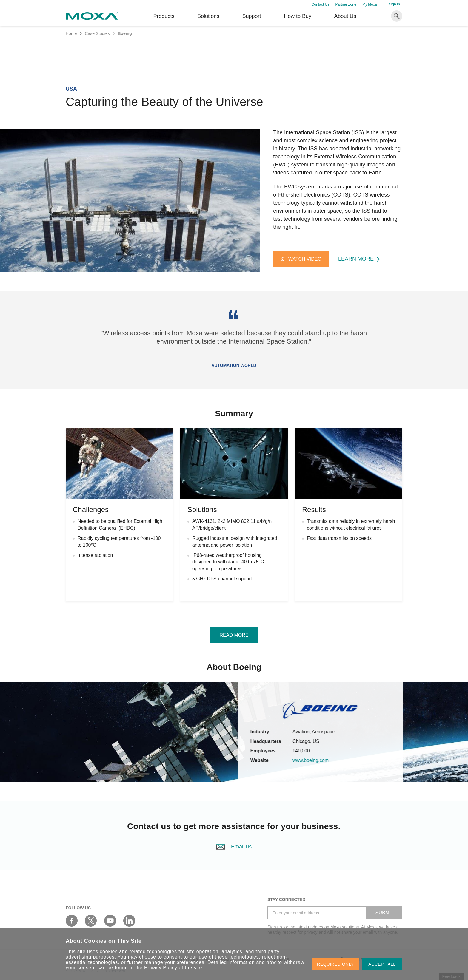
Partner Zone (346, 4)
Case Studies (97, 33)
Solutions (208, 16)
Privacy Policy (161, 968)
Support (251, 16)
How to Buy (298, 16)
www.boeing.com (320, 760)
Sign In (394, 4)
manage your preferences (174, 962)
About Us (345, 16)
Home (71, 33)
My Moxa (370, 4)
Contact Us (320, 4)
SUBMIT (384, 913)
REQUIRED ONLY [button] (335, 964)
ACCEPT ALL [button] (382, 964)
